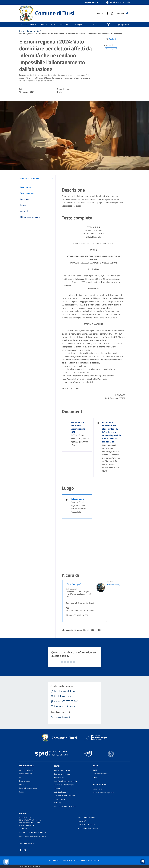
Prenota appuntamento (86, 817)
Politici (22, 785)
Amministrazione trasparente (103, 792)
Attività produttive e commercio (65, 781)
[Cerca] (127, 13)
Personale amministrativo (29, 788)
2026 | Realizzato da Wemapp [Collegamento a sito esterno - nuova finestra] (30, 866)
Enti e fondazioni (25, 781)
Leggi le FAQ (82, 821)
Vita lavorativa (59, 778)
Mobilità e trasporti (61, 792)
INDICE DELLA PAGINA (29, 179)
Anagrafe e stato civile (62, 770)
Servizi (57, 766)
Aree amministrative (27, 770)
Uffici (21, 777)
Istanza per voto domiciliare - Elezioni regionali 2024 (78, 427)
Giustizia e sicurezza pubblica (64, 796)
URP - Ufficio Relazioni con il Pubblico (33, 837)
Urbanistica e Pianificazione (64, 785)
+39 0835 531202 (26, 829)
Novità (29, 31)
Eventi (95, 777)
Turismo (57, 788)
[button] (118, 2)
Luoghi (22, 792)
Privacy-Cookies (54, 860)
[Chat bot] (143, 862)
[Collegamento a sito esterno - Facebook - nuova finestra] (108, 13)
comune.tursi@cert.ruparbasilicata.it (33, 832)
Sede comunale (77, 499)
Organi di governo (26, 774)
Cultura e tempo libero (62, 774)
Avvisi (37, 31)
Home (22, 31)
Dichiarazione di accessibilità (88, 828)
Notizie (95, 770)
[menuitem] (80, 24)
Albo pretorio (97, 789)
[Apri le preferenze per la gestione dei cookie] (6, 862)
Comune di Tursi (55, 13)
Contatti (23, 814)
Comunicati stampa (100, 774)
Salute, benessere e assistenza (65, 806)
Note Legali (66, 860)
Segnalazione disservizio (86, 824)
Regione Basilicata (92, 2)
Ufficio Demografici (74, 584)
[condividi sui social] (110, 39)
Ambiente (57, 803)
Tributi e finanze (60, 799)
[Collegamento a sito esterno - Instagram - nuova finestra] (112, 13)
